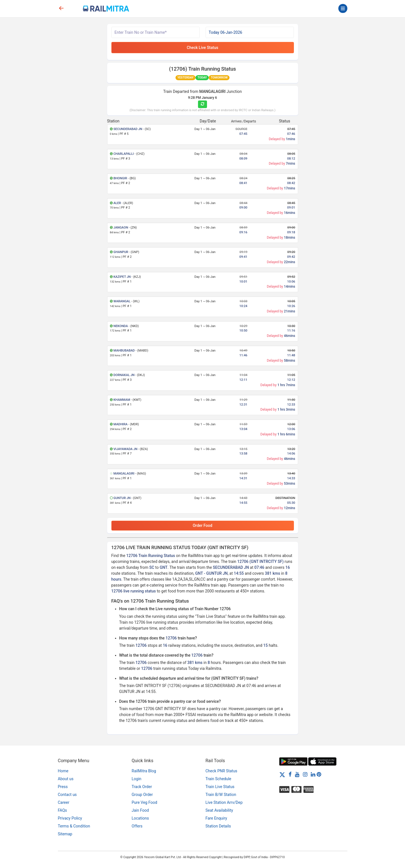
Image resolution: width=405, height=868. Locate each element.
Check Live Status (202, 48)
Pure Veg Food (144, 802)
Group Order (142, 795)
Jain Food (140, 810)
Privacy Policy (70, 818)
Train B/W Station (221, 795)
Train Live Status (220, 787)
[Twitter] (282, 774)
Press (63, 787)
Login (137, 779)
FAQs (63, 810)
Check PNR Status (221, 771)
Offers (137, 826)
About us (66, 779)
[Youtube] (297, 774)
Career (64, 802)
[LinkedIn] (313, 774)
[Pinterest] (319, 774)
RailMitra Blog (144, 771)
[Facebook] (290, 774)
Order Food (202, 525)
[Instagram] (305, 774)
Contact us (67, 795)
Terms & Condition (74, 826)
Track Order (142, 787)
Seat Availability (219, 810)
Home (63, 771)
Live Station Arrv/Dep (224, 802)
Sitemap (65, 834)
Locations (140, 818)
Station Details (218, 826)
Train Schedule (219, 779)
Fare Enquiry (216, 818)
